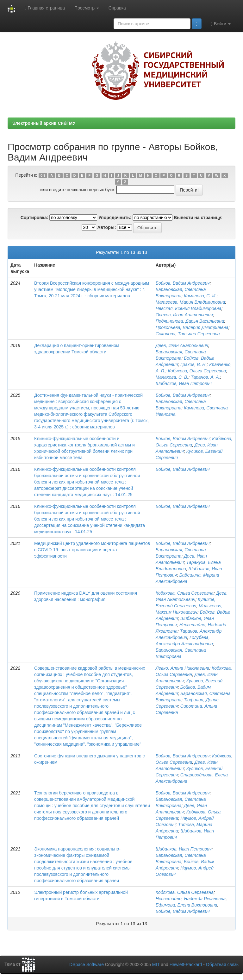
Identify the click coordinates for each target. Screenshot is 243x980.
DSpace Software (87, 964)
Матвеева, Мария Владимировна (190, 302)
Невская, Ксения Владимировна (189, 308)
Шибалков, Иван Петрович (184, 383)
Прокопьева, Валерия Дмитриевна (192, 327)
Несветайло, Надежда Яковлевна (191, 899)
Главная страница (45, 8)
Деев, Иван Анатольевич (182, 345)
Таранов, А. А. (206, 377)
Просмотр (87, 8)
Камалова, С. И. (200, 296)
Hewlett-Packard (186, 964)
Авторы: (106, 227)
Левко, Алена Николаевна (183, 668)
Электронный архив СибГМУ (44, 123)
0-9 (43, 175)
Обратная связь (222, 964)
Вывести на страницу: (198, 218)
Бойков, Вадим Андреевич (183, 283)
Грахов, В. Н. (193, 364)
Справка (117, 8)
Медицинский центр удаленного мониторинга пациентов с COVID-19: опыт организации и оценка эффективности (92, 550)
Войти (221, 24)
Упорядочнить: (115, 218)
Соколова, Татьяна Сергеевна (188, 334)
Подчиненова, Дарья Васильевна (190, 321)
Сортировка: (34, 218)
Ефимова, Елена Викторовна (187, 905)
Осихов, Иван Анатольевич (184, 315)
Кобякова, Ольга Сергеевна (197, 371)
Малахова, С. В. (172, 377)
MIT (156, 964)
